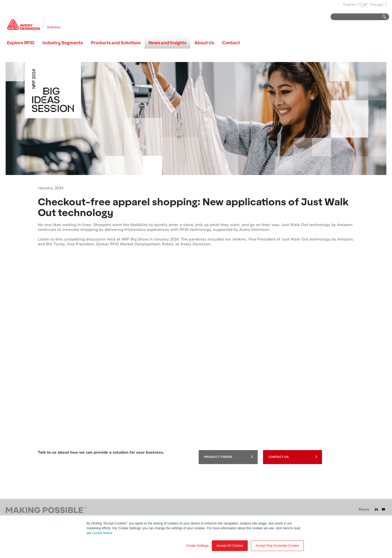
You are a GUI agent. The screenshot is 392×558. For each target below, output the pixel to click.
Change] (376, 5)
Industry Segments (63, 43)
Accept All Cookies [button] (230, 546)
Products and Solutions (116, 43)
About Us (204, 43)
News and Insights (167, 43)
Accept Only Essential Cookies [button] (277, 546)
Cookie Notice (102, 533)
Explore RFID (21, 43)
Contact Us (293, 457)
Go (382, 17)
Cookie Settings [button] (197, 546)
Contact (231, 43)
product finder (228, 457)
